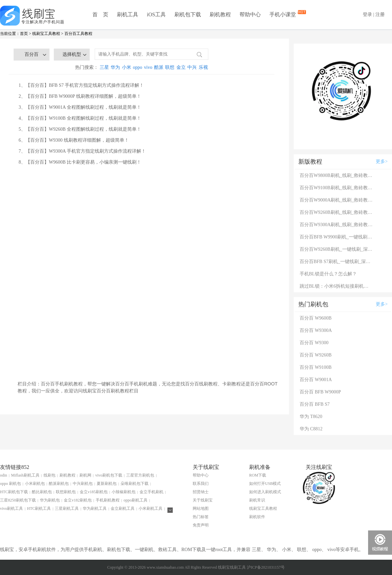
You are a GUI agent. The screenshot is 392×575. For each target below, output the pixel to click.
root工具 (224, 550)
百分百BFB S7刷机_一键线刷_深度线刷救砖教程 (336, 262)
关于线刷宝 (203, 500)
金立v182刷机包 (78, 500)
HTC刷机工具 (39, 508)
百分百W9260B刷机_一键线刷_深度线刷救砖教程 (336, 249)
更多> (382, 161)
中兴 (192, 67)
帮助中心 (250, 14)
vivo (148, 67)
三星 (104, 67)
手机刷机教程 (108, 500)
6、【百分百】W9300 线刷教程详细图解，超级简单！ (74, 140)
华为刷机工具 (95, 508)
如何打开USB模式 (265, 484)
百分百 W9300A (316, 330)
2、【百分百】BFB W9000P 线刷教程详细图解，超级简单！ (80, 96)
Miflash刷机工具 (25, 475)
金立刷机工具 (123, 508)
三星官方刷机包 (140, 475)
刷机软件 (257, 517)
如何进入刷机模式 (265, 492)
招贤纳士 (201, 492)
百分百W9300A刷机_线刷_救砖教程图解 (336, 225)
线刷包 (49, 475)
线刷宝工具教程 (46, 34)
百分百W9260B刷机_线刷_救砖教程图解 (336, 212)
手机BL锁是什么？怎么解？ (328, 274)
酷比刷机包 (42, 492)
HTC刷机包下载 (14, 492)
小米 (127, 67)
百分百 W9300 (314, 343)
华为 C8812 (311, 429)
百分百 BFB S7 (315, 404)
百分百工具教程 (78, 34)
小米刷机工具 (150, 508)
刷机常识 (257, 500)
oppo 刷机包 (10, 484)
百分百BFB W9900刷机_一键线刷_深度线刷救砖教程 (336, 237)
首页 (24, 34)
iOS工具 (156, 14)
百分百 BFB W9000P (320, 392)
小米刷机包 (35, 484)
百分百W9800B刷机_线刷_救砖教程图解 (336, 175)
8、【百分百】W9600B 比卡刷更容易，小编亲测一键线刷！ (80, 162)
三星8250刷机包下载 (18, 500)
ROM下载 (258, 475)
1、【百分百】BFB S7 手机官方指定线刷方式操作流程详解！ (81, 85)
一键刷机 (144, 550)
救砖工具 (167, 550)
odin (3, 475)
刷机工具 (128, 14)
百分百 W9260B (316, 355)
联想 (170, 67)
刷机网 (85, 475)
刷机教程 (220, 14)
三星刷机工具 (67, 508)
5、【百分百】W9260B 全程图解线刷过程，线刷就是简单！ (80, 129)
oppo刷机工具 (136, 500)
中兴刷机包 (83, 484)
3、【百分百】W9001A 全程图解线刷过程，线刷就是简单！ (80, 107)
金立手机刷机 (151, 492)
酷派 (159, 67)
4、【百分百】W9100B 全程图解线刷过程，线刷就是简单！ (80, 118)
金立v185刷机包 (94, 492)
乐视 (203, 67)
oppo (138, 67)
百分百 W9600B (316, 318)
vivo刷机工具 (11, 508)
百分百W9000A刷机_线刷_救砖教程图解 (336, 200)
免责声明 (201, 525)
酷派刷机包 (59, 484)
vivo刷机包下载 (109, 475)
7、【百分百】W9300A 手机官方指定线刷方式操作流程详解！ (82, 151)
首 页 (100, 14)
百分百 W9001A (316, 380)
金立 (181, 67)
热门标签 (201, 517)
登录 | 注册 (374, 14)
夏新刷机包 (107, 484)
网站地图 (201, 508)
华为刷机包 (50, 500)
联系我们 (201, 484)
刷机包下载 (188, 14)
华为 (115, 67)
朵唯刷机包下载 (135, 484)
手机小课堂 (283, 14)
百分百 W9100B (316, 367)
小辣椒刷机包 (124, 492)
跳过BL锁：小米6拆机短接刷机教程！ (336, 286)
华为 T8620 (311, 417)
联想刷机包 (66, 492)
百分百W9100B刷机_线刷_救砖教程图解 (336, 188)
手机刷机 (93, 550)
